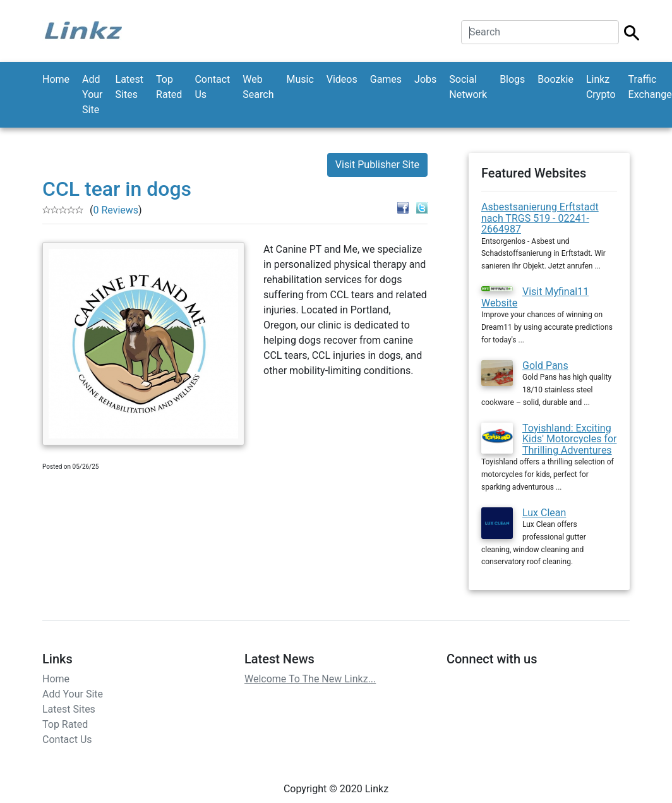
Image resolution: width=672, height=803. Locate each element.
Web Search (258, 87)
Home (56, 79)
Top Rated (169, 87)
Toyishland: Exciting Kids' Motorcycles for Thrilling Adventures (569, 439)
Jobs (425, 79)
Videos (342, 79)
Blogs (512, 79)
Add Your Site (92, 94)
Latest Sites (130, 87)
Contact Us (212, 87)
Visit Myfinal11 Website (535, 297)
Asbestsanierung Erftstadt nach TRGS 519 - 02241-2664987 (540, 218)
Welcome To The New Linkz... (310, 679)
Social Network (468, 87)
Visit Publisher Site (377, 165)
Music (300, 79)
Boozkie (555, 79)
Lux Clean (544, 513)
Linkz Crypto (601, 87)
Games (386, 79)
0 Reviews (116, 210)
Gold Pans (545, 365)
